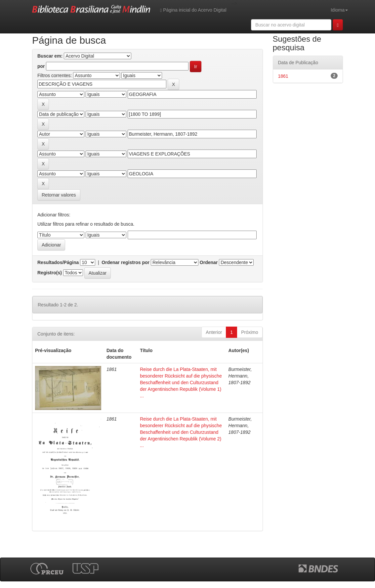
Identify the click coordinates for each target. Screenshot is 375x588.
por (41, 66)
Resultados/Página (58, 262)
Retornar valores (59, 195)
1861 (283, 76)
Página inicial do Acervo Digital (193, 10)
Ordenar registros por (125, 262)
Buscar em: (50, 56)
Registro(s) (50, 273)
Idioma (339, 10)
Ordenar (209, 262)
